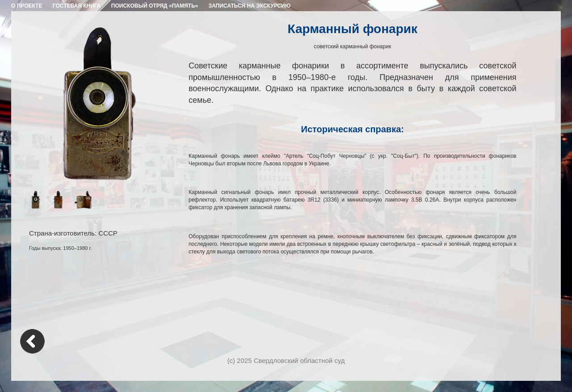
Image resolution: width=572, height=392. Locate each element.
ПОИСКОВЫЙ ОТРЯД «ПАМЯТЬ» (155, 6)
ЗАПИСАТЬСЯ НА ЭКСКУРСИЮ (250, 6)
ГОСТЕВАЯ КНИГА (77, 6)
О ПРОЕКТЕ (27, 6)
